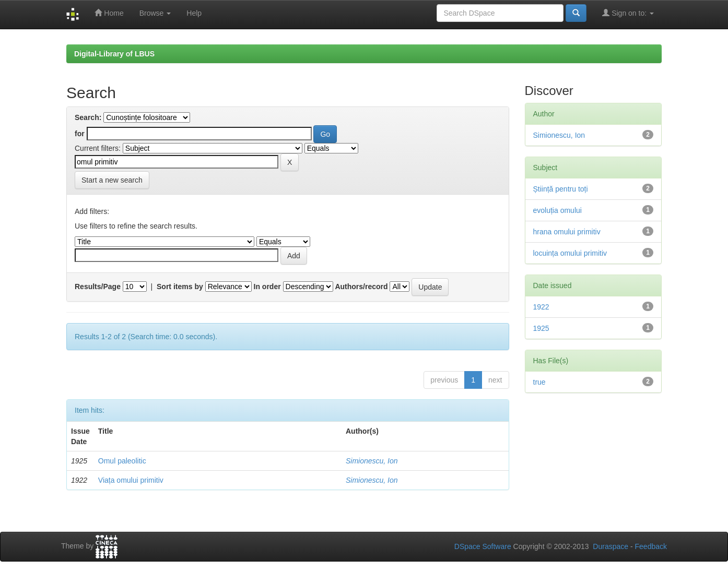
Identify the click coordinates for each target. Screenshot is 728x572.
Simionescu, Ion (372, 461)
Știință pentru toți (561, 189)
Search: (88, 117)
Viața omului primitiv (131, 480)
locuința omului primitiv (570, 253)
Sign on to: (628, 13)
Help (194, 13)
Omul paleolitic (122, 461)
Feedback (651, 546)
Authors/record (361, 287)
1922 (541, 307)
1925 (541, 328)
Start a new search (112, 180)
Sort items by (180, 287)
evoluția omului (557, 210)
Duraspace (610, 546)
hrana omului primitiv (567, 232)
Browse (155, 13)
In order (267, 287)
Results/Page (98, 287)
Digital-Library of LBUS (114, 54)
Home (109, 13)
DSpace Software (483, 546)
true (539, 382)
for (80, 134)
